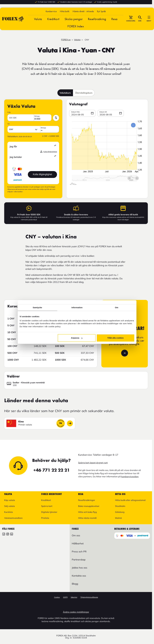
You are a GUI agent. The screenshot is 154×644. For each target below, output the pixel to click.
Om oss (76, 535)
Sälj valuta (10, 506)
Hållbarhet (78, 543)
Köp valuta (10, 500)
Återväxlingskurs (84, 93)
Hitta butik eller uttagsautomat (130, 500)
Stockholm (120, 506)
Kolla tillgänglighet (50, 152)
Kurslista (9, 512)
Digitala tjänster (49, 512)
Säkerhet (74, 597)
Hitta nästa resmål (87, 518)
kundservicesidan (130, 476)
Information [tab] (77, 307)
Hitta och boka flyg (87, 512)
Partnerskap (79, 560)
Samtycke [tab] (37, 307)
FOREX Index (76, 27)
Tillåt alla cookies (115, 338)
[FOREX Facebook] (4, 534)
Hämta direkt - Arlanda (83, 12)
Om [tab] (117, 307)
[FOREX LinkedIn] (12, 534)
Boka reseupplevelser (89, 506)
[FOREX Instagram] (8, 534)
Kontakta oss (79, 576)
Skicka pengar (74, 20)
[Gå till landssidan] (70, 423)
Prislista (45, 518)
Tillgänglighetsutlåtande (89, 597)
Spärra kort (47, 506)
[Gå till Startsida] (13, 20)
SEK (13, 118)
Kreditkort (53, 20)
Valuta (38, 20)
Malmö (118, 518)
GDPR (65, 597)
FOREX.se (66, 40)
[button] (101, 12)
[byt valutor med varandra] (56, 118)
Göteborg (120, 512)
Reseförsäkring (97, 20)
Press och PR (79, 552)
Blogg (75, 584)
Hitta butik (65, 12)
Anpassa (77, 338)
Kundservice (51, 12)
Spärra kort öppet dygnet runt (93, 463)
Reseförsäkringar (87, 500)
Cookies (57, 597)
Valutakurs (65, 93)
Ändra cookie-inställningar (76, 612)
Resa (114, 20)
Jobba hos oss (80, 568)
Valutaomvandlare (13, 518)
